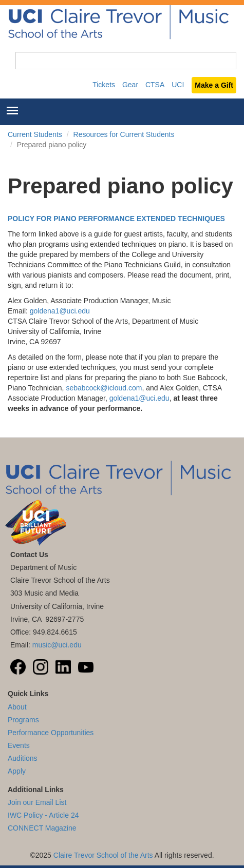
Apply (17, 771)
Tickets (104, 85)
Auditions (23, 758)
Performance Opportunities (51, 733)
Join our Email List (37, 802)
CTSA (155, 85)
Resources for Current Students (124, 134)
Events (19, 745)
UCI (178, 85)
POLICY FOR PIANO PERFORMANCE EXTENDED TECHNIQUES (116, 219)
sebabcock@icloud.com (104, 388)
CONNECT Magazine (42, 828)
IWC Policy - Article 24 (43, 815)
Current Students (35, 134)
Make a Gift (214, 85)
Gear (130, 85)
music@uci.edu (57, 645)
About (17, 707)
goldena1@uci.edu (60, 311)
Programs (23, 720)
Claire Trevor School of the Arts (103, 855)
